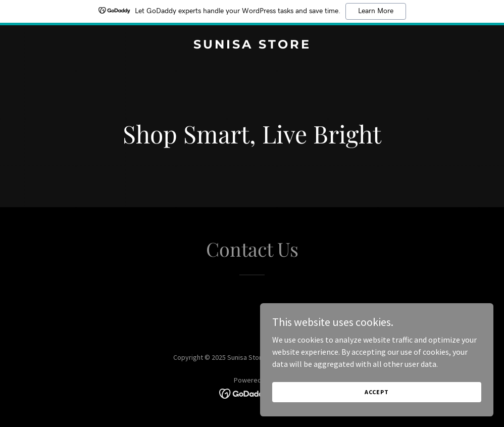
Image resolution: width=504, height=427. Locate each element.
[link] (252, 45)
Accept (391, 391)
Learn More (376, 11)
